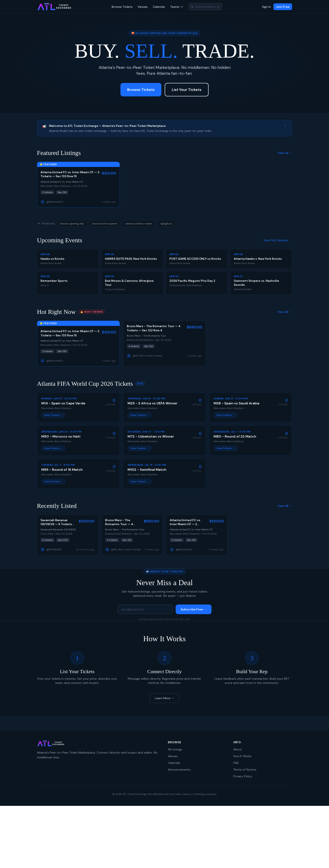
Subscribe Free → (194, 609)
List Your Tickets (187, 90)
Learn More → (164, 698)
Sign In (266, 7)
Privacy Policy (243, 776)
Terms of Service (245, 770)
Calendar (159, 7)
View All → (285, 153)
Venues (143, 7)
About (238, 749)
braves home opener (105, 224)
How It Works (242, 756)
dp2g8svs (166, 224)
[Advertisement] (164, 837)
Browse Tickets (122, 7)
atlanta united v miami (139, 224)
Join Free (283, 7)
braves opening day (72, 224)
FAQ (236, 763)
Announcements (179, 770)
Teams (177, 7)
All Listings (175, 749)
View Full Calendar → (278, 240)
